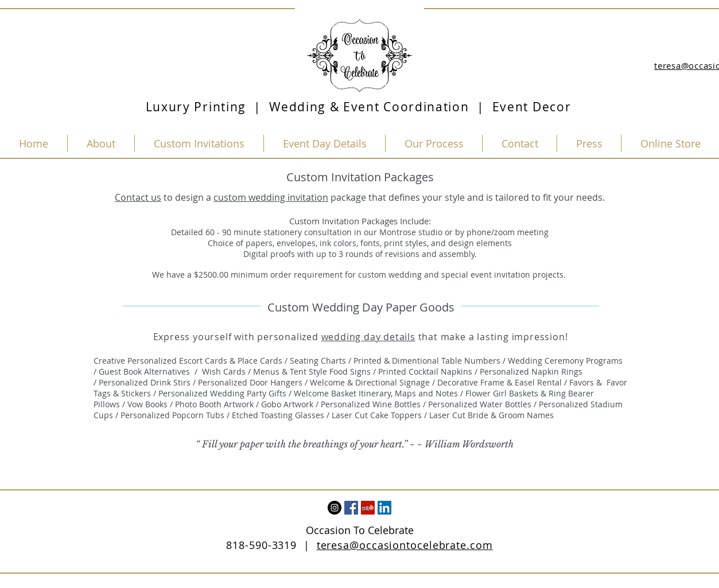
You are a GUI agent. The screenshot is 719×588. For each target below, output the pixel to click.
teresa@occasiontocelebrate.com (405, 545)
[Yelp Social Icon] (368, 508)
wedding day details (368, 337)
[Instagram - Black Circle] (335, 508)
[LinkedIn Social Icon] (384, 508)
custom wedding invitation (271, 197)
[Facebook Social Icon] (351, 508)
